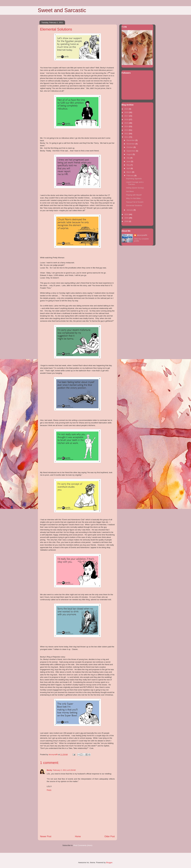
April (129, 168)
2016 (127, 119)
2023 (127, 109)
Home (78, 836)
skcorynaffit (142, 235)
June (129, 161)
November (131, 144)
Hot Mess (130, 191)
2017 (127, 116)
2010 (127, 214)
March (129, 172)
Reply (49, 790)
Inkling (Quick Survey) (135, 188)
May (128, 165)
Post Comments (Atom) (83, 845)
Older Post (110, 836)
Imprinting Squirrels (134, 179)
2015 (127, 123)
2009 (127, 218)
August (130, 154)
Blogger (109, 862)
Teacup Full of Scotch (135, 202)
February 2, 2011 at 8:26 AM (64, 770)
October (130, 147)
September (131, 151)
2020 (127, 112)
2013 (127, 130)
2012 (127, 134)
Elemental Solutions (134, 205)
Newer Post (46, 836)
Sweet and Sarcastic (62, 10)
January (130, 210)
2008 (127, 221)
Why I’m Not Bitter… (134, 198)
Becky (49, 770)
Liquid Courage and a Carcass (135, 183)
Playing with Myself (134, 195)
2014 (127, 126)
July (128, 158)
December (131, 140)
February (130, 176)
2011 (127, 137)
